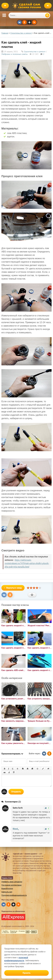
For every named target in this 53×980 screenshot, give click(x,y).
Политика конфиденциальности (14, 895)
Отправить (16, 792)
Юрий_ (16, 829)
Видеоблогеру (7, 888)
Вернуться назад (13, 588)
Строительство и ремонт (35, 52)
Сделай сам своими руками (27, 6)
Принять (26, 973)
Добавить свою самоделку (12, 882)
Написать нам (7, 892)
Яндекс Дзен (7, 878)
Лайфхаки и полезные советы (14, 54)
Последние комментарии (11, 885)
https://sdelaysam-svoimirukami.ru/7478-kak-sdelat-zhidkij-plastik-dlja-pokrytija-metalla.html (27, 563)
